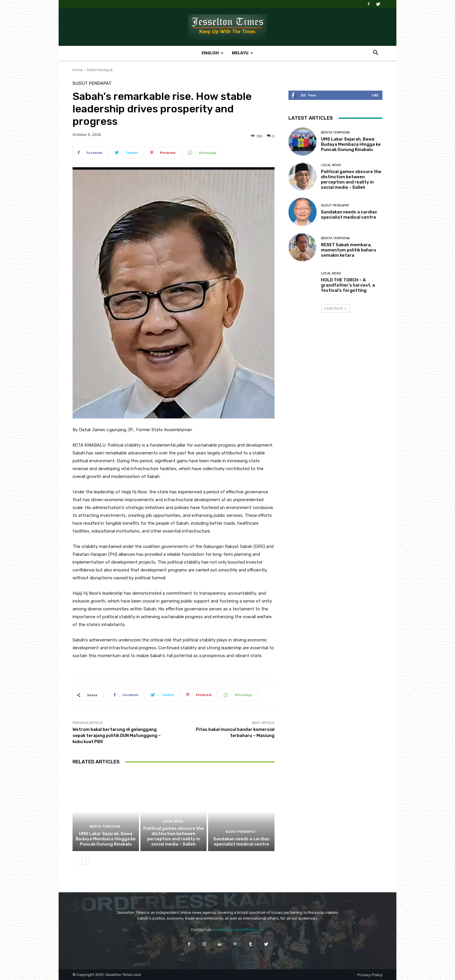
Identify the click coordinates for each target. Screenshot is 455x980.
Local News (173, 821)
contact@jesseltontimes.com (238, 930)
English (213, 53)
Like (375, 95)
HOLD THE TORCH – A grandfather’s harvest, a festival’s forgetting (348, 285)
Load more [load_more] (336, 308)
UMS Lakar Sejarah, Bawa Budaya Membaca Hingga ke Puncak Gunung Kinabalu (106, 839)
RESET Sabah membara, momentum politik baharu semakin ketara (349, 250)
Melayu (242, 53)
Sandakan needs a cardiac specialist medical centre (241, 841)
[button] (375, 53)
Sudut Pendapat (100, 70)
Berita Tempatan (105, 827)
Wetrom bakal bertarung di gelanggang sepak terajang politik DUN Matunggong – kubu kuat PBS (117, 736)
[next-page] (85, 861)
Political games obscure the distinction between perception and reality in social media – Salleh (174, 836)
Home (78, 70)
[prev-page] (76, 861)
